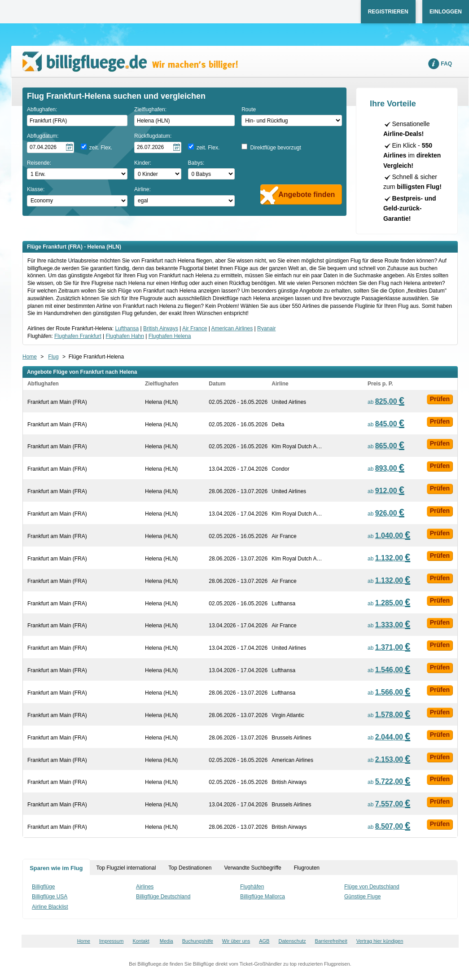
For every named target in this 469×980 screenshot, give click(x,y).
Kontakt (141, 941)
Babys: (196, 163)
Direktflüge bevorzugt (275, 148)
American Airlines (232, 328)
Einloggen (446, 12)
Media (167, 941)
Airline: (142, 189)
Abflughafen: (42, 109)
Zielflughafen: (150, 109)
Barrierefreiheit (331, 941)
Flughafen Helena (170, 336)
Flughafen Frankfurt (78, 336)
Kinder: (143, 163)
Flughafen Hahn (125, 336)
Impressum (111, 941)
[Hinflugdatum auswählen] (50, 147)
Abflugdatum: (43, 136)
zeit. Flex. (101, 148)
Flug (53, 357)
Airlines (145, 887)
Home (30, 357)
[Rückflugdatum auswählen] (158, 147)
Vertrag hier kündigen (380, 941)
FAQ (446, 64)
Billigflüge (43, 887)
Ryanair (266, 328)
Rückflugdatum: (153, 136)
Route (249, 109)
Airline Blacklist (50, 907)
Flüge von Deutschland (372, 887)
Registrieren (388, 12)
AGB (264, 941)
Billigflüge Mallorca (263, 897)
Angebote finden (307, 195)
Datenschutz (292, 941)
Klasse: (36, 189)
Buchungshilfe (198, 941)
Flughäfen (252, 887)
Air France (195, 328)
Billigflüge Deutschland (163, 897)
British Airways (161, 328)
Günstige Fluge (362, 897)
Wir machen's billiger (130, 62)
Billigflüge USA (50, 897)
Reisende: (39, 163)
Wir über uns (236, 941)
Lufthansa (127, 328)
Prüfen (440, 399)
